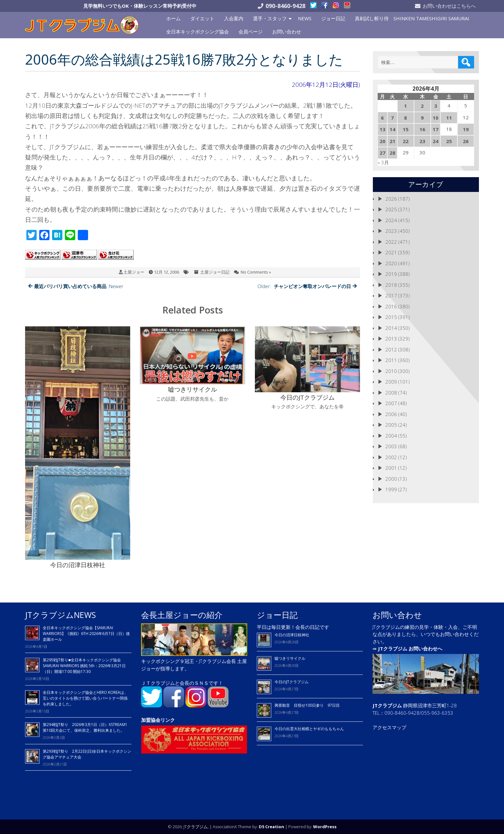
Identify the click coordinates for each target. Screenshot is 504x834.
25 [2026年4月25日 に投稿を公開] (449, 141)
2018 (391, 285)
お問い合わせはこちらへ (449, 6)
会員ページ (251, 32)
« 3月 (383, 162)
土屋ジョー (134, 272)
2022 (391, 242)
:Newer (76, 286)
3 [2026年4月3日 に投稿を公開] (436, 106)
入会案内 (234, 18)
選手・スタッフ (270, 18)
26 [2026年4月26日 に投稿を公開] (466, 141)
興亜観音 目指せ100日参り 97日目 (307, 705)
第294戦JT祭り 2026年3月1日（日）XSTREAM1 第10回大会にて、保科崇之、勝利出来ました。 (85, 727)
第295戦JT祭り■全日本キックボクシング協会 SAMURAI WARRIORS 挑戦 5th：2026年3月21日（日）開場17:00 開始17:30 (84, 666)
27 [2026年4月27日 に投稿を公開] (382, 153)
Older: (307, 286)
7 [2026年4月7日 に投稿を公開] (392, 118)
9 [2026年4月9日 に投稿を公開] (422, 118)
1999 (391, 489)
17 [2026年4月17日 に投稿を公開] (436, 129)
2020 (391, 263)
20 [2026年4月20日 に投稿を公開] (382, 141)
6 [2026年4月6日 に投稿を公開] (382, 118)
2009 (391, 382)
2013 (391, 339)
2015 (391, 317)
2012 (391, 349)
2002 (391, 457)
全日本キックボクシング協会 (198, 32)
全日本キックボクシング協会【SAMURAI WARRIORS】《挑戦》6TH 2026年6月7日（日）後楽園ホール (86, 634)
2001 (391, 468)
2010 (391, 371)
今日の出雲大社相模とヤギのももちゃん (309, 729)
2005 (391, 425)
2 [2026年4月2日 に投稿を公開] (422, 106)
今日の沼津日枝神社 (292, 635)
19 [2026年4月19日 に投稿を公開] (466, 129)
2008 (391, 393)
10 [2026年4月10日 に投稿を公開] (436, 118)
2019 (391, 274)
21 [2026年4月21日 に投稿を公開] (392, 141)
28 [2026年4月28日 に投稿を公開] (392, 153)
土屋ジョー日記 (215, 272)
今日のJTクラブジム (292, 682)
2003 (391, 446)
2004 (391, 436)
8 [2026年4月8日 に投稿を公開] (405, 118)
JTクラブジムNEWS (60, 615)
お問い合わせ (287, 32)
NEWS (305, 18)
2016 (391, 306)
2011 (391, 360)
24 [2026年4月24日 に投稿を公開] (436, 141)
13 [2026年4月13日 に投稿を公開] (382, 129)
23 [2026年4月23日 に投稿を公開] (422, 141)
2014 (391, 328)
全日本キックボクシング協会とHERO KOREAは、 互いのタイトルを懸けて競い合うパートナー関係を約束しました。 (85, 698)
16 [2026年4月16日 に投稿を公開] (422, 129)
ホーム (173, 18)
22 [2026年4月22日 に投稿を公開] (406, 141)
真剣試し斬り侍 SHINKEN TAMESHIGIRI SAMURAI (412, 18)
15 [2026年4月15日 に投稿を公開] (406, 129)
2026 (391, 199)
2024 (391, 220)
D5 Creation (271, 827)
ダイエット (202, 18)
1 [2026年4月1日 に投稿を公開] (405, 106)
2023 (391, 231)
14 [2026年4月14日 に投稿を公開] (392, 129)
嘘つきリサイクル (290, 658)
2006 (391, 414)
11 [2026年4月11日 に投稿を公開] (449, 118)
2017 (391, 295)
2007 (391, 403)
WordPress (325, 827)
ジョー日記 (333, 18)
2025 (391, 209)
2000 (391, 479)
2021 (391, 252)
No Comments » (256, 272)
